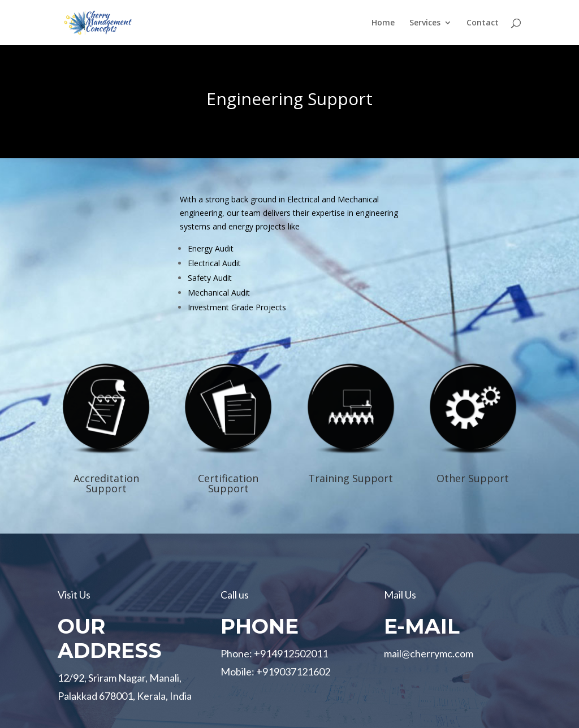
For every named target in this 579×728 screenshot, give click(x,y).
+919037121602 (293, 671)
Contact (483, 23)
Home (383, 23)
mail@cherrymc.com (429, 653)
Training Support (351, 478)
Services (425, 23)
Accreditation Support (106, 483)
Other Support (473, 478)
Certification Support (228, 483)
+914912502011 (291, 653)
